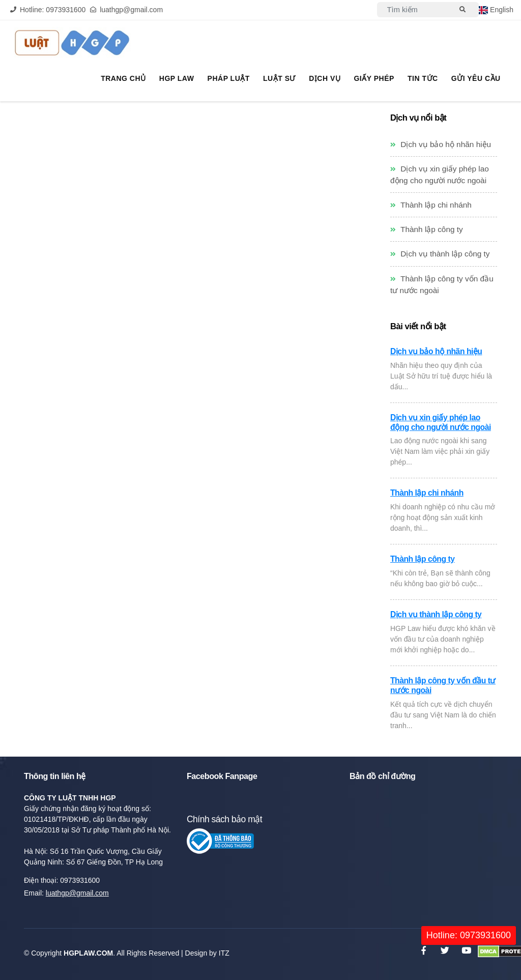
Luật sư (282, 79)
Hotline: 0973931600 (469, 935)
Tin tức (424, 79)
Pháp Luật (232, 79)
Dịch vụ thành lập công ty (440, 254)
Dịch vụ (327, 79)
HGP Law (180, 79)
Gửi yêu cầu (476, 79)
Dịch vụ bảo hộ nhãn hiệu (441, 144)
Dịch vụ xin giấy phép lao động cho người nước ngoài (441, 422)
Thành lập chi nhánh (431, 205)
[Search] (413, 10)
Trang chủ (128, 79)
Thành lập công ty (427, 229)
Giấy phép (375, 79)
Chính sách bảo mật (224, 819)
